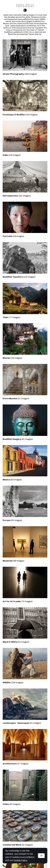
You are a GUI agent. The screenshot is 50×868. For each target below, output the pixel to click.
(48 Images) (13, 236)
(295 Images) (20, 74)
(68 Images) (14, 561)
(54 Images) (16, 642)
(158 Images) (13, 683)
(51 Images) (16, 399)
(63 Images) (12, 480)
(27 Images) (16, 764)
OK (41, 856)
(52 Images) (18, 845)
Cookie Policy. (21, 860)
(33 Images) (12, 358)
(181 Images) (17, 196)
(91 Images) (18, 439)
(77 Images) (11, 317)
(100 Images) (19, 277)
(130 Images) (12, 155)
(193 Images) (20, 115)
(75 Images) (18, 601)
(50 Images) (12, 804)
